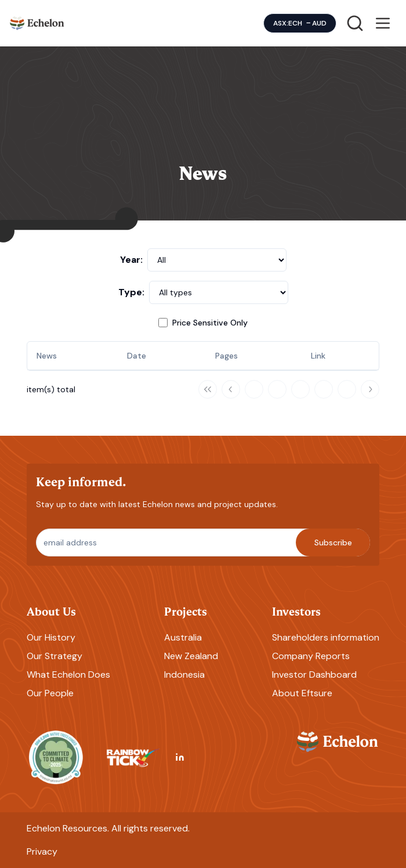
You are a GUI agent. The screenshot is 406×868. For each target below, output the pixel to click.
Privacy (42, 851)
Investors (296, 611)
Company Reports (311, 656)
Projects (186, 611)
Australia (183, 637)
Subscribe (333, 542)
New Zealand (191, 656)
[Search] (355, 23)
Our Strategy (55, 656)
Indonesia (184, 674)
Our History (51, 637)
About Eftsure (302, 693)
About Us (51, 611)
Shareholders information (326, 637)
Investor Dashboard (314, 674)
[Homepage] (37, 23)
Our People (50, 693)
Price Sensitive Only (210, 323)
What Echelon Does (68, 674)
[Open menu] (383, 23)
